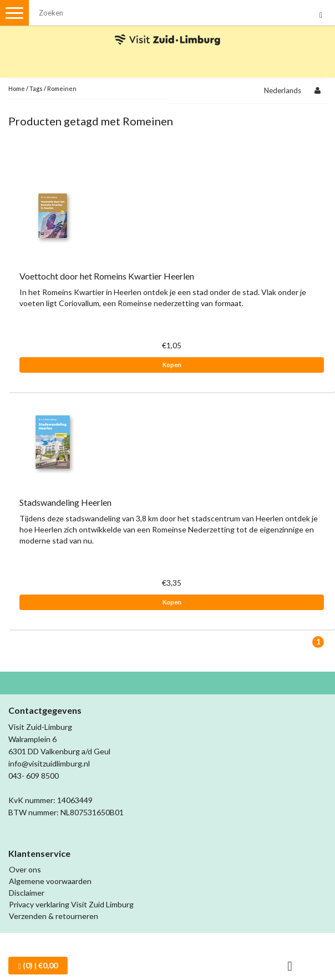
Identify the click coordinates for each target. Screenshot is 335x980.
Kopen (172, 365)
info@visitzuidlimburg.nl (49, 763)
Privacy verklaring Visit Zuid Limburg (71, 904)
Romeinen (62, 88)
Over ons (25, 869)
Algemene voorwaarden (50, 881)
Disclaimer (27, 893)
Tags (36, 88)
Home (17, 88)
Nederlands (283, 90)
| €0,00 (38, 966)
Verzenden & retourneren (54, 916)
